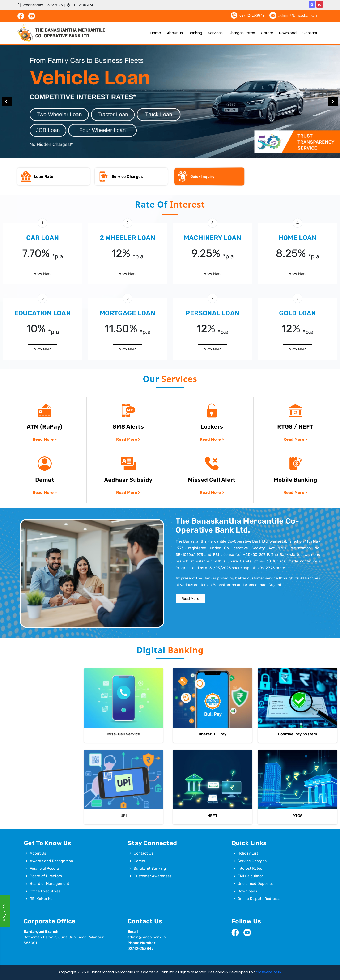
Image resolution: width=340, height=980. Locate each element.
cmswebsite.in (268, 972)
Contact (310, 33)
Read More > (45, 507)
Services (215, 33)
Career (267, 33)
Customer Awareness (153, 876)
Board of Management (49, 884)
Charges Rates (242, 33)
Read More (190, 578)
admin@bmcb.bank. (145, 937)
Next (333, 102)
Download (288, 33)
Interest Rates (250, 868)
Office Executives (45, 891)
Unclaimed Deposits (255, 884)
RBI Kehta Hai (42, 899)
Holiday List (248, 853)
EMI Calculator (250, 876)
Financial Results (45, 868)
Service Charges (252, 861)
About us (175, 33)
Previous (7, 102)
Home (156, 33)
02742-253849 (252, 15)
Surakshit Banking (150, 868)
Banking (195, 33)
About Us (38, 853)
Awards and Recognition (51, 861)
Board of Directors (46, 876)
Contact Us (143, 853)
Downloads (247, 891)
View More (43, 364)
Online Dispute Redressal (260, 899)
